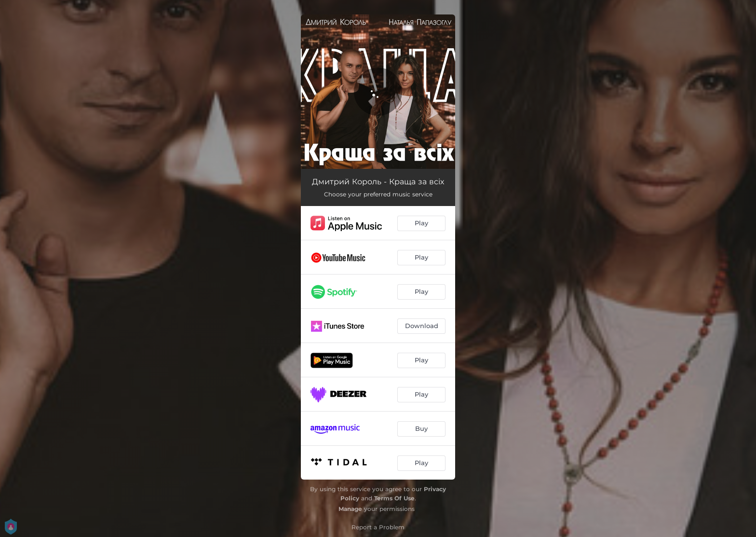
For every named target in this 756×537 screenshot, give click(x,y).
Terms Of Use (394, 498)
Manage (350, 509)
